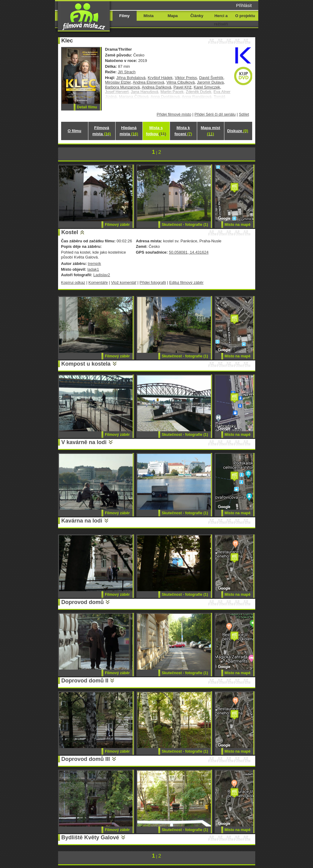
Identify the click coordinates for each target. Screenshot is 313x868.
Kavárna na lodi (82, 521)
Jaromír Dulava (210, 82)
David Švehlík (211, 78)
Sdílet (244, 114)
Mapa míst (210, 131)
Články (197, 16)
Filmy (124, 16)
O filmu (74, 131)
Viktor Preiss (186, 78)
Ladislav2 (102, 275)
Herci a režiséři (221, 20)
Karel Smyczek (207, 87)
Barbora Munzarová (123, 87)
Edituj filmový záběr (186, 282)
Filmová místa (101, 131)
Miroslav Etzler (118, 82)
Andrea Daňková (157, 87)
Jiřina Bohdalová (131, 78)
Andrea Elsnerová (148, 82)
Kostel (70, 232)
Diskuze (238, 131)
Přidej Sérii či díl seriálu (215, 114)
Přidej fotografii (153, 282)
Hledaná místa (129, 131)
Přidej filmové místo (174, 114)
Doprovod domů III (86, 759)
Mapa (173, 16)
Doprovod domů (83, 602)
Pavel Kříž (182, 87)
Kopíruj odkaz (73, 282)
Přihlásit (244, 5)
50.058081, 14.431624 (189, 252)
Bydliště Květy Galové (90, 837)
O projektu (245, 16)
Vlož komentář (124, 282)
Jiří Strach (127, 72)
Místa (148, 16)
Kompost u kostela (86, 364)
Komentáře (98, 282)
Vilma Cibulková (180, 82)
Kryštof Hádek (160, 78)
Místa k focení (183, 131)
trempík (94, 264)
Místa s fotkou (156, 131)
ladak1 (93, 269)
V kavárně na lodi (84, 442)
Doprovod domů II (85, 681)
